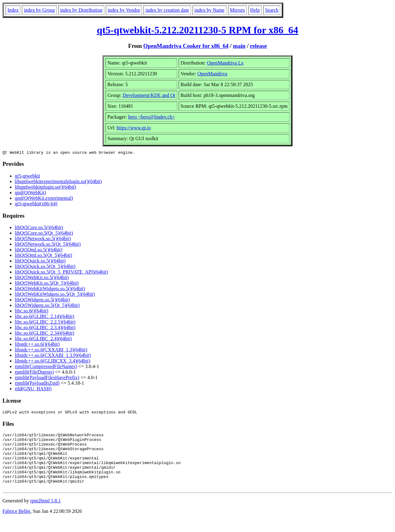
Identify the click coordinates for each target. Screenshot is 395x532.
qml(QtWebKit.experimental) (44, 199)
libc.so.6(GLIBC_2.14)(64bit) (44, 317)
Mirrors (237, 10)
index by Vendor (124, 10)
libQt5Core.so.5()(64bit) (39, 228)
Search (272, 10)
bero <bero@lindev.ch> (152, 117)
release (258, 46)
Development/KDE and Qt (149, 95)
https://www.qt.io (134, 128)
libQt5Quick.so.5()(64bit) (40, 262)
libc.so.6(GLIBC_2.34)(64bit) (44, 334)
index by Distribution (81, 10)
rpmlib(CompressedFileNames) (46, 367)
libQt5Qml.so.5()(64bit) (39, 251)
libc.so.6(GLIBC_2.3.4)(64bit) (45, 328)
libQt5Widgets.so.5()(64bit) (42, 301)
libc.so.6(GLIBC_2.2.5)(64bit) (45, 323)
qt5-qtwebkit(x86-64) (36, 205)
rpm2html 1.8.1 (46, 514)
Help (255, 10)
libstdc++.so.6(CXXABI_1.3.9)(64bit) (53, 356)
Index (13, 10)
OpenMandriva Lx (225, 63)
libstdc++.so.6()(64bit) (37, 345)
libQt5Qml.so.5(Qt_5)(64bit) (44, 256)
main (239, 46)
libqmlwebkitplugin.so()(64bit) (46, 188)
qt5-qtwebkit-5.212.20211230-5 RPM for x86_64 (198, 30)
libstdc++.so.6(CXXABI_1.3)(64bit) (51, 351)
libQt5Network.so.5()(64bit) (43, 239)
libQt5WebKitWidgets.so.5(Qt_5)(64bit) (55, 295)
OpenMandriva (212, 74)
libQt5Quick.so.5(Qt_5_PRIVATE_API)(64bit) (61, 273)
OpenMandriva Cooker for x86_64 (186, 46)
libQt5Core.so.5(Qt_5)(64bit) (44, 234)
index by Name (210, 10)
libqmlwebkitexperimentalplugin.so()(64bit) (58, 182)
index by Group (39, 10)
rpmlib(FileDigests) (34, 373)
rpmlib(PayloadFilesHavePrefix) (47, 378)
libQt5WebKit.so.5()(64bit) (42, 278)
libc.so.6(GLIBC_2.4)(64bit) (43, 339)
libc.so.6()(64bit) (31, 312)
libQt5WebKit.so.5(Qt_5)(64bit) (47, 284)
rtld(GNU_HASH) (33, 390)
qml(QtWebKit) (30, 193)
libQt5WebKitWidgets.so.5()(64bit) (50, 289)
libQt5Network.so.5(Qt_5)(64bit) (48, 245)
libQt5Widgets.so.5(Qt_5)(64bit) (47, 306)
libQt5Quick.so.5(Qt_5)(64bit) (45, 267)
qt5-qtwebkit (27, 177)
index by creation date (167, 10)
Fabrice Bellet (16, 524)
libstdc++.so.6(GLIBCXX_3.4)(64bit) (52, 362)
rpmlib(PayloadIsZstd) (37, 384)
